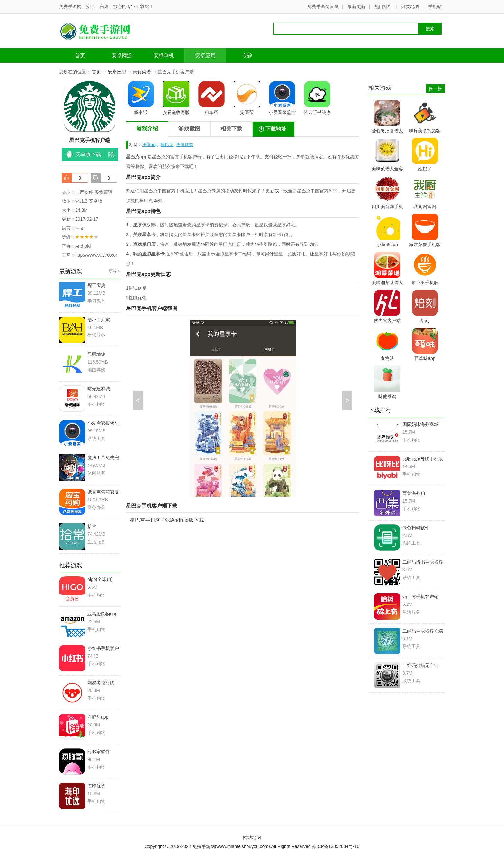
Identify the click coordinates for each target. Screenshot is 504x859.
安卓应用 (205, 55)
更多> (114, 271)
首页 (80, 55)
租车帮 (212, 98)
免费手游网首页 (323, 6)
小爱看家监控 (282, 98)
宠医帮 (247, 98)
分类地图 (410, 6)
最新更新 (356, 6)
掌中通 (141, 98)
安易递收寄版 (176, 98)
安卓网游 (122, 55)
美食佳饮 (185, 145)
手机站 (435, 6)
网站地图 (252, 837)
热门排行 (383, 6)
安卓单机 (164, 55)
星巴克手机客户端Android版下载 (167, 520)
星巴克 (167, 145)
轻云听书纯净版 (317, 99)
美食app (150, 145)
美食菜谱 (142, 72)
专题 (247, 55)
